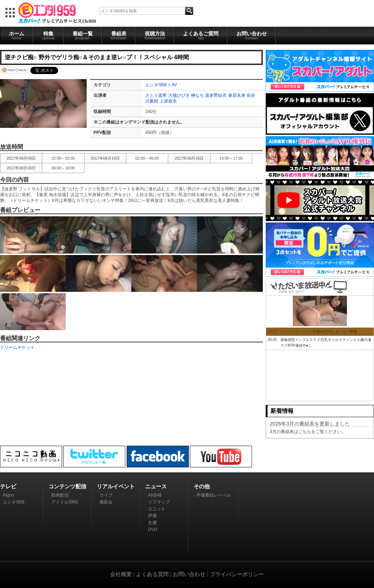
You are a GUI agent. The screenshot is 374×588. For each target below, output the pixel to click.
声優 (152, 516)
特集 (48, 35)
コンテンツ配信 (67, 486)
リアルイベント (116, 486)
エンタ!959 (156, 85)
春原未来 (237, 95)
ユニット (157, 509)
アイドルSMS (65, 502)
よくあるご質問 (201, 35)
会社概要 (121, 574)
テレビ (8, 486)
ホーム (17, 35)
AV (174, 85)
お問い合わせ (252, 35)
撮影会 (106, 502)
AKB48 (155, 495)
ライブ (106, 495)
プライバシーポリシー (237, 574)
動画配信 (60, 495)
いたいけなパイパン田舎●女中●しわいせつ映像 (319, 331)
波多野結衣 (216, 95)
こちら (305, 432)
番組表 (119, 35)
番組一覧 (83, 35)
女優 (152, 523)
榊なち (197, 95)
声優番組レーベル (214, 495)
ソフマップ (159, 502)
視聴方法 (155, 35)
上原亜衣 (168, 101)
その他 (202, 486)
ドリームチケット (17, 347)
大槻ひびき (179, 95)
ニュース (156, 486)
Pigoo (8, 495)
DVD (153, 529)
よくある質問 (152, 574)
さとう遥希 (156, 95)
